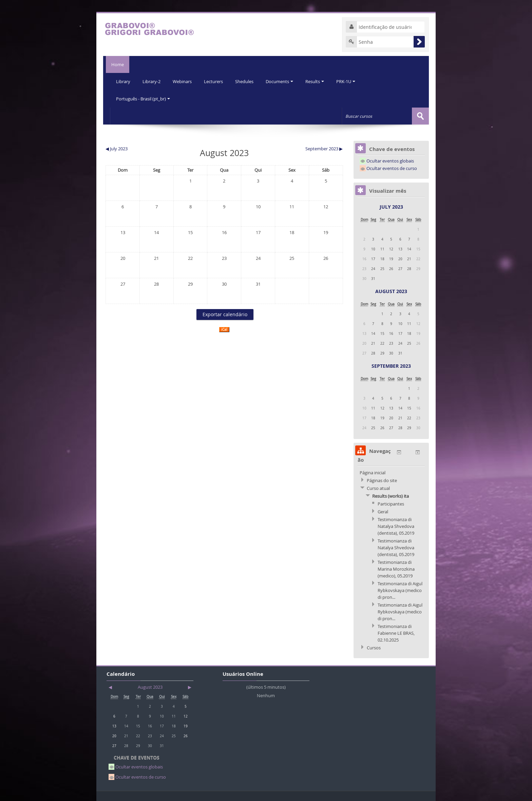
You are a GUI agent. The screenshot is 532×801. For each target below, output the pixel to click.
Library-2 (153, 81)
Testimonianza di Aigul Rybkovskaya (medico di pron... (400, 590)
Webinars (184, 81)
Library (123, 81)
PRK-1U (351, 81)
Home (116, 64)
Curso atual (378, 488)
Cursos (374, 647)
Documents (283, 81)
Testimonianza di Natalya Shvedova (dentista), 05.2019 (396, 526)
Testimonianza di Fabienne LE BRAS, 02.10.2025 (396, 632)
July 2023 (391, 206)
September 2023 (391, 365)
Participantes (391, 503)
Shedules (247, 81)
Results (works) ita (391, 495)
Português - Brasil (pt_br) (143, 98)
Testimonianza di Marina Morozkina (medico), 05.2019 (396, 568)
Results (319, 81)
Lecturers (216, 81)
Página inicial (373, 472)
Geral (383, 511)
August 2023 (391, 291)
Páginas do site (382, 480)
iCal (224, 329)
